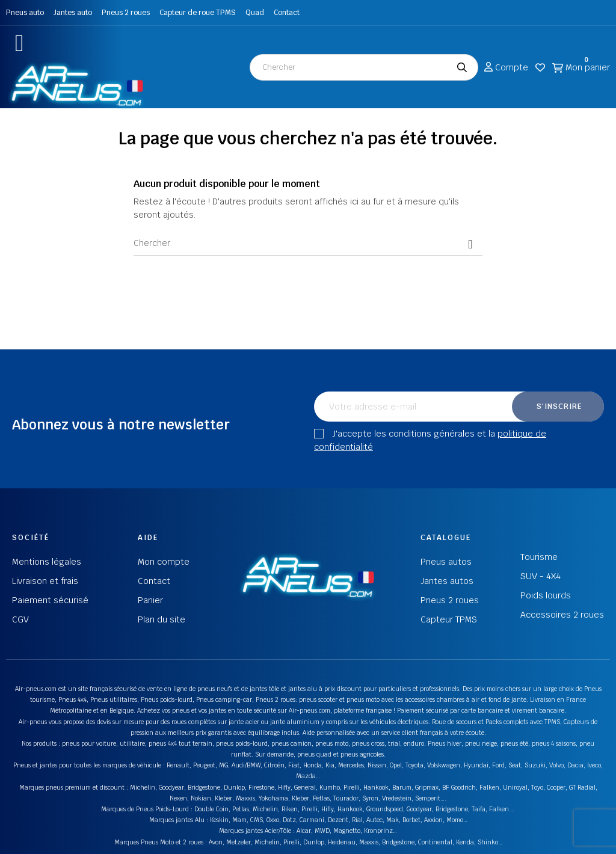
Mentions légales (47, 562)
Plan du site (162, 619)
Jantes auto (73, 13)
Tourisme (539, 557)
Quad (255, 13)
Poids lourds (546, 595)
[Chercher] (308, 244)
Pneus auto (25, 13)
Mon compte (164, 562)
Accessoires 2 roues (562, 615)
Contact (287, 13)
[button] (20, 43)
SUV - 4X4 (541, 576)
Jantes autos (447, 581)
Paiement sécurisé (50, 600)
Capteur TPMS (449, 619)
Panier (150, 600)
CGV (20, 619)
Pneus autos (446, 562)
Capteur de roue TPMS (198, 13)
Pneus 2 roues (126, 13)
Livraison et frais (45, 581)
